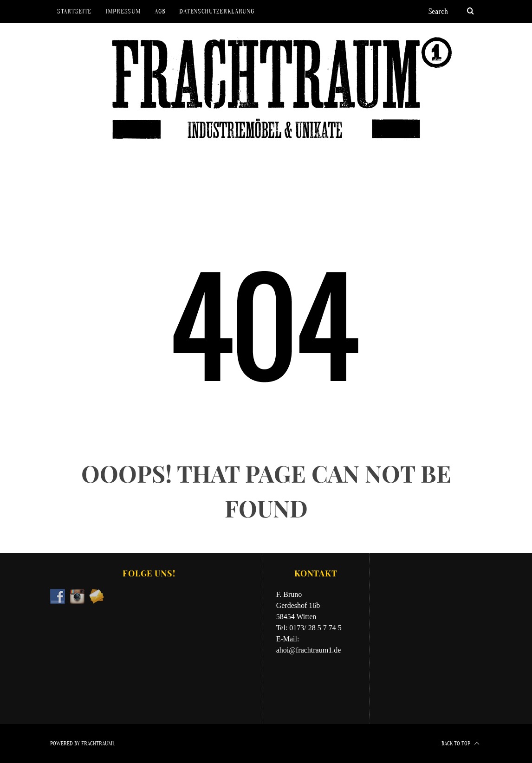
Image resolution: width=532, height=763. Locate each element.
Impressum (123, 11)
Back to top (461, 744)
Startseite (74, 11)
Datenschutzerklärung (217, 11)
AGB (160, 11)
